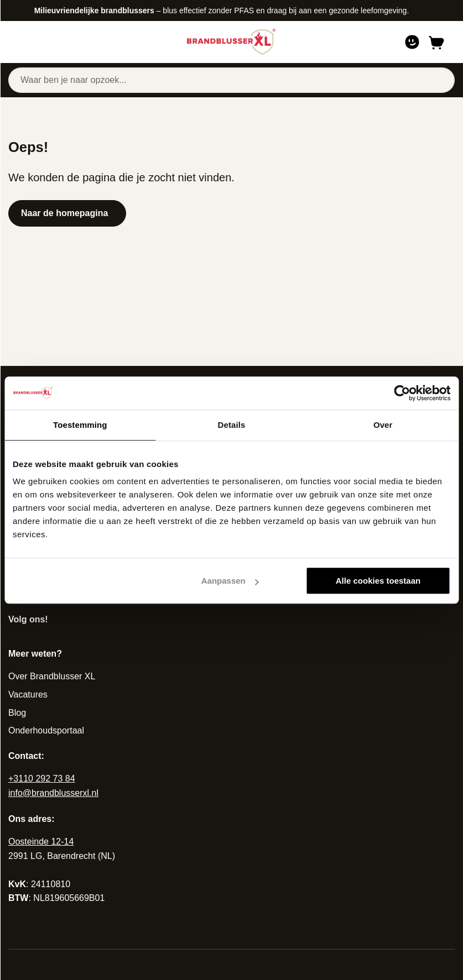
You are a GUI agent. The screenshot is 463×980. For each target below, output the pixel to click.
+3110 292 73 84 (42, 779)
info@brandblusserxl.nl (53, 793)
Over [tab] (383, 425)
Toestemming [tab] (80, 425)
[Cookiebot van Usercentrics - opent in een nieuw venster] (402, 393)
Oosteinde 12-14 (41, 842)
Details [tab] (232, 425)
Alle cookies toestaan (378, 581)
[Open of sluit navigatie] (25, 42)
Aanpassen (230, 581)
